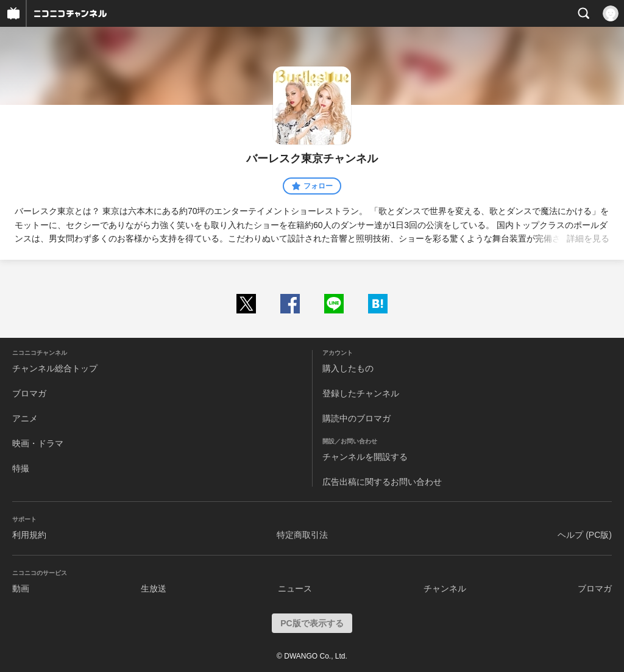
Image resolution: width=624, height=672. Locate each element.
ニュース (295, 588)
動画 (21, 588)
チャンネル (445, 588)
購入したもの (348, 368)
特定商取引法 (302, 535)
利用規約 (29, 535)
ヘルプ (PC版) (585, 535)
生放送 (154, 588)
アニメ (25, 418)
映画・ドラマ (38, 443)
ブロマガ (29, 393)
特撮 (21, 468)
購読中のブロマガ (356, 418)
